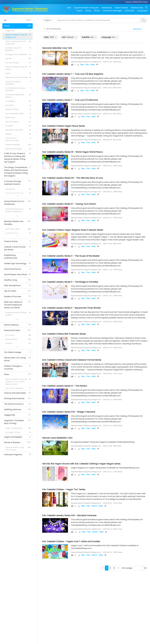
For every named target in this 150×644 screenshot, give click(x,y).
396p (82, 65)
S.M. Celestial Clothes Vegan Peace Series (64, 126)
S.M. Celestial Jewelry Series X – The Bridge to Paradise (70, 282)
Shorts (97, 11)
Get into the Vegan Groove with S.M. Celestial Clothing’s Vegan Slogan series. (81, 464)
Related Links (137, 8)
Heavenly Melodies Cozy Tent (57, 48)
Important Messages (112, 11)
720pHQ (94, 506)
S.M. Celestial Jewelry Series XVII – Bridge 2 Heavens (69, 412)
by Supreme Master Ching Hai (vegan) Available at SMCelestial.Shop (103, 442)
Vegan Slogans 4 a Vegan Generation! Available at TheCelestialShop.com (105, 468)
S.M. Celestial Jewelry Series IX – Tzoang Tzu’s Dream (69, 204)
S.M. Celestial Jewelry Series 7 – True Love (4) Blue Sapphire (73, 74)
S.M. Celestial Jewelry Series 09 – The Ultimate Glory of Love (73, 178)
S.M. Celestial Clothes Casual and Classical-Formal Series (72, 360)
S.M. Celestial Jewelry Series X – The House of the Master (71, 256)
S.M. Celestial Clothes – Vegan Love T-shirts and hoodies (71, 541)
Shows (88, 11)
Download (130, 11)
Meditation (107, 8)
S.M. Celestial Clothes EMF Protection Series (64, 334)
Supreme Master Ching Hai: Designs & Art (86, 62)
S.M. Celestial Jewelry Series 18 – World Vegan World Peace (72, 152)
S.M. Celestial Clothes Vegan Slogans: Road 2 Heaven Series (73, 230)
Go (145, 568)
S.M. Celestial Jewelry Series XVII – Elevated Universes (69, 515)
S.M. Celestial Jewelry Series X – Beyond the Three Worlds (71, 308)
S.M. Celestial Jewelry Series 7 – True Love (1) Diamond (70, 100)
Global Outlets (121, 8)
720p (87, 65)
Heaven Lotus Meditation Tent (57, 438)
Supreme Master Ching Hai (86, 8)
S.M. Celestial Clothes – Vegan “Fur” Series (64, 489)
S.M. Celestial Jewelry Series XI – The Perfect (65, 386)
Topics (79, 11)
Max (69, 8)
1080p (92, 65)
